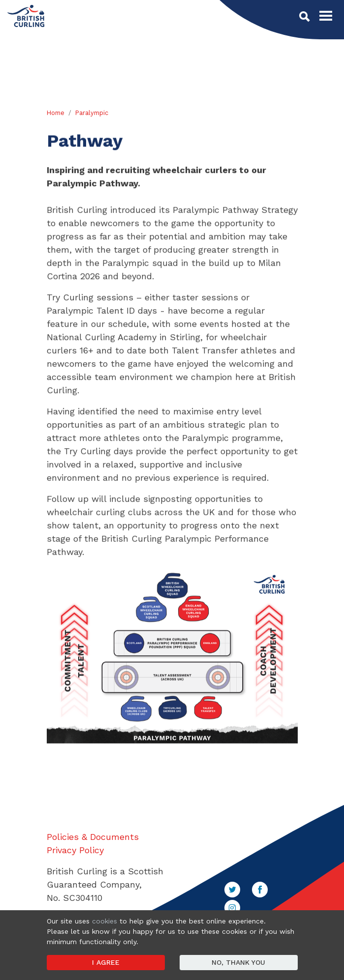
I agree (106, 962)
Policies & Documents (93, 837)
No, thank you (238, 962)
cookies (105, 921)
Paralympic (92, 113)
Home (56, 113)
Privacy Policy (75, 850)
